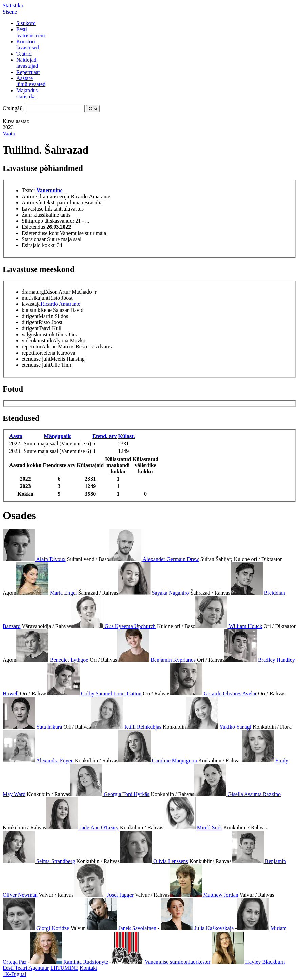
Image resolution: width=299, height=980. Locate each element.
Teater (28, 190)
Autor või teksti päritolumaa (52, 203)
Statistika (13, 6)
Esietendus (33, 227)
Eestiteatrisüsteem (31, 32)
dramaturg (33, 292)
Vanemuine (50, 190)
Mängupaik (57, 436)
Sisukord (26, 23)
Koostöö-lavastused (28, 45)
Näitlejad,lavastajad (27, 63)
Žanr (27, 215)
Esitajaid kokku (39, 245)
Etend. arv (104, 436)
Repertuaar (28, 72)
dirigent (30, 316)
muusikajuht (35, 298)
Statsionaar (34, 239)
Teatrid (24, 54)
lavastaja (31, 304)
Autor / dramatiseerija (45, 196)
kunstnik (31, 310)
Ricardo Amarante (61, 304)
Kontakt (88, 968)
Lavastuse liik (37, 209)
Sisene (10, 12)
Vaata (9, 133)
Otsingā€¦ (13, 108)
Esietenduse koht (40, 233)
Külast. (126, 436)
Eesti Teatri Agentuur (26, 968)
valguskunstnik (38, 334)
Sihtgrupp (32, 221)
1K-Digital (14, 974)
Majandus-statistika (28, 93)
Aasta (16, 436)
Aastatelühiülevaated (31, 81)
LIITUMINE (64, 968)
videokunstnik (37, 341)
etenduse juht (36, 359)
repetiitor (32, 347)
